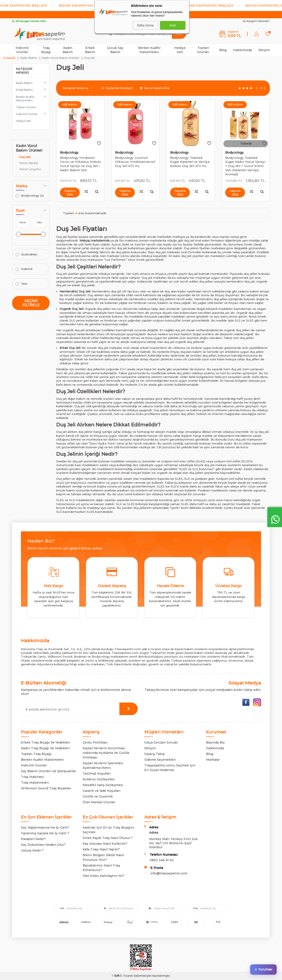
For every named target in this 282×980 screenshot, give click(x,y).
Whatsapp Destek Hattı (29, 21)
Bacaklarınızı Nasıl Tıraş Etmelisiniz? (101, 868)
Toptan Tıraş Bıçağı (36, 754)
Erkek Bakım (90, 50)
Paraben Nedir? (33, 839)
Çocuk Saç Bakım (115, 50)
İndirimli (24, 269)
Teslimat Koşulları (97, 774)
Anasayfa (9, 58)
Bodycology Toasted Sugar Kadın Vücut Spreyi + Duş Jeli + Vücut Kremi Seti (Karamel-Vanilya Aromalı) (245, 166)
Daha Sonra (146, 25)
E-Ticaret (127, 976)
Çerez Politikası (95, 742)
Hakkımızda (242, 50)
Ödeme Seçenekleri (160, 760)
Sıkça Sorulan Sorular (161, 742)
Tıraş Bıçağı (46, 50)
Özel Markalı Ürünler (99, 802)
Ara (179, 34)
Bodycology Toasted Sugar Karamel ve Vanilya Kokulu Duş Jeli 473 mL (190, 162)
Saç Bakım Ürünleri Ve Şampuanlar (48, 771)
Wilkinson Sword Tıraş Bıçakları (46, 788)
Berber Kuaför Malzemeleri (149, 50)
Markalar (213, 760)
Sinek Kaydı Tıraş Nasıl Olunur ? (108, 838)
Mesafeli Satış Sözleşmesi (103, 785)
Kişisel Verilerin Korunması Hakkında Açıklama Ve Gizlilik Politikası (106, 753)
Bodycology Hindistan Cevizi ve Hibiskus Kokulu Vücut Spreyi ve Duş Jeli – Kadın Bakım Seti (80, 164)
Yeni (22, 284)
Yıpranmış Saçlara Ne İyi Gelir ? (45, 833)
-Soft (116, 976)
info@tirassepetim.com (169, 873)
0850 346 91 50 (162, 860)
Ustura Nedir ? (32, 850)
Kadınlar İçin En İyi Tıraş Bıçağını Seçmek (108, 830)
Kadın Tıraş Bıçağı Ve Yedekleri (45, 748)
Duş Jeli (25, 157)
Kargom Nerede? (256, 21)
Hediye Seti (180, 50)
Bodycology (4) (30, 196)
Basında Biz (215, 742)
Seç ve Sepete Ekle (155, 88)
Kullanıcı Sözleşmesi (99, 779)
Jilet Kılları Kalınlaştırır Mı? (103, 876)
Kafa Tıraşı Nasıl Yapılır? (101, 849)
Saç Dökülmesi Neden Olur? (43, 845)
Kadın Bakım (68, 50)
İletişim (264, 50)
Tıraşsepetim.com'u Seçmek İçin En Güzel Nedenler (170, 768)
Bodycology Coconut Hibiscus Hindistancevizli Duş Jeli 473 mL (135, 162)
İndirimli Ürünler (22, 50)
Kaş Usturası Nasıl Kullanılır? (105, 844)
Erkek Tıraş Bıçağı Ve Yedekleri (45, 742)
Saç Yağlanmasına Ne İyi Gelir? (45, 828)
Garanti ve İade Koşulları (102, 791)
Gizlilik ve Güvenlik (98, 796)
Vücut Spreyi (29, 163)
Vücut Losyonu (30, 169)
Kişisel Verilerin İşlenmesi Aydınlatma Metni (103, 765)
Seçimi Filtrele (31, 303)
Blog (223, 50)
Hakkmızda (215, 748)
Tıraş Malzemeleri (35, 783)
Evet (173, 25)
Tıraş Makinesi (32, 777)
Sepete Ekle (70, 192)
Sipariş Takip (155, 754)
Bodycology (69, 152)
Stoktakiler (27, 254)
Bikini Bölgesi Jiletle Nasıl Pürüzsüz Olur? (103, 857)
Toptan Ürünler (203, 50)
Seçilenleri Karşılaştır (117, 88)
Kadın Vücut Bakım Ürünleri (61, 58)
